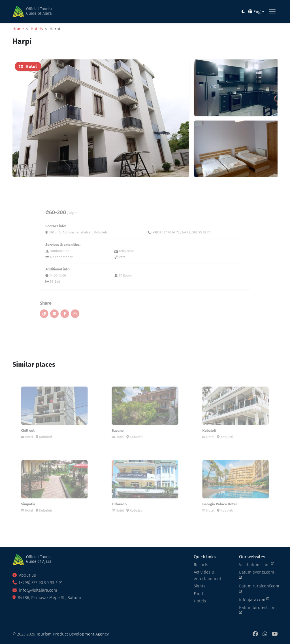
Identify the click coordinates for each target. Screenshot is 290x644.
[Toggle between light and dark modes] (243, 12)
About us (24, 575)
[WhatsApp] (265, 634)
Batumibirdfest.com (258, 610)
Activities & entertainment (207, 575)
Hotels (37, 29)
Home (18, 29)
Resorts (201, 565)
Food (198, 594)
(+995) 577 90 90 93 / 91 (38, 583)
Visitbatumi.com (256, 564)
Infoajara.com (254, 600)
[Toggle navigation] (272, 12)
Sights (200, 586)
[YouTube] (275, 634)
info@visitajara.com (35, 590)
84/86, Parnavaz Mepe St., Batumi (47, 598)
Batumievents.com (257, 574)
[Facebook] (255, 634)
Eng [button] (256, 12)
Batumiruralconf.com (258, 588)
